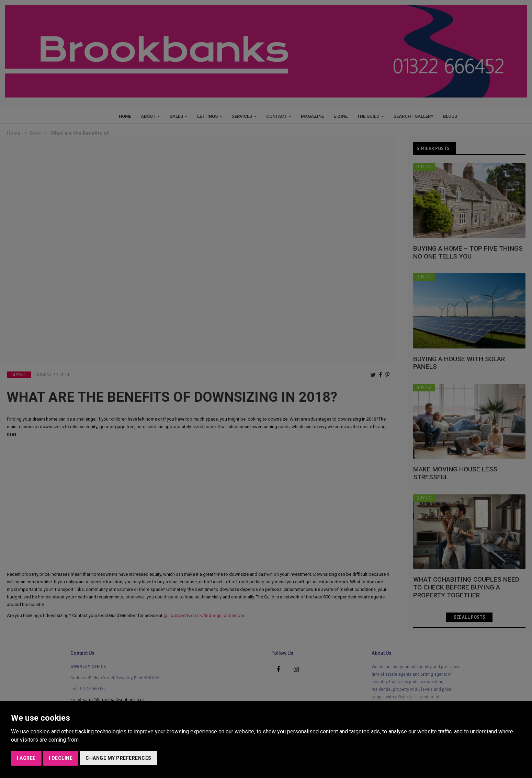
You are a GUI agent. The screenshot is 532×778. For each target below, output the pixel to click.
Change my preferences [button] (118, 758)
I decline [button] (61, 758)
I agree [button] (26, 758)
